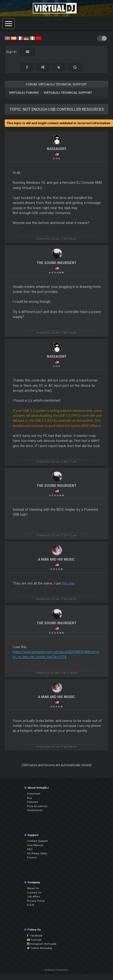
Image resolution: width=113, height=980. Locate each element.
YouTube (34, 940)
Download (34, 794)
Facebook (35, 936)
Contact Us (34, 892)
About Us (33, 888)
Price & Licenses (37, 806)
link (30, 400)
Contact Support (37, 841)
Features (33, 802)
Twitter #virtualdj (40, 948)
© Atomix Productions (57, 970)
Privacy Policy (36, 901)
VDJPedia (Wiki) (37, 853)
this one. (68, 583)
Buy (30, 798)
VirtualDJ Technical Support (68, 93)
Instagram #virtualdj (42, 944)
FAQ (30, 849)
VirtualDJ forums (24, 93)
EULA (31, 905)
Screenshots (35, 810)
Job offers (33, 897)
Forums (32, 857)
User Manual (35, 845)
